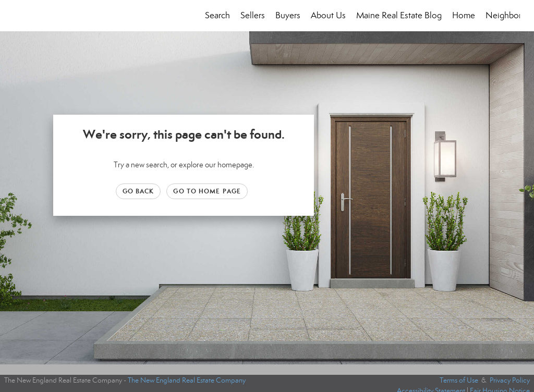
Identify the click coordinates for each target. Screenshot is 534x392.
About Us (328, 15)
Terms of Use (459, 380)
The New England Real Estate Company (187, 380)
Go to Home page (207, 191)
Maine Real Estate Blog (399, 15)
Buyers (288, 15)
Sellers (253, 15)
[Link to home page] (20, 16)
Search (217, 15)
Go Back (138, 191)
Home (464, 15)
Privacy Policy (510, 380)
